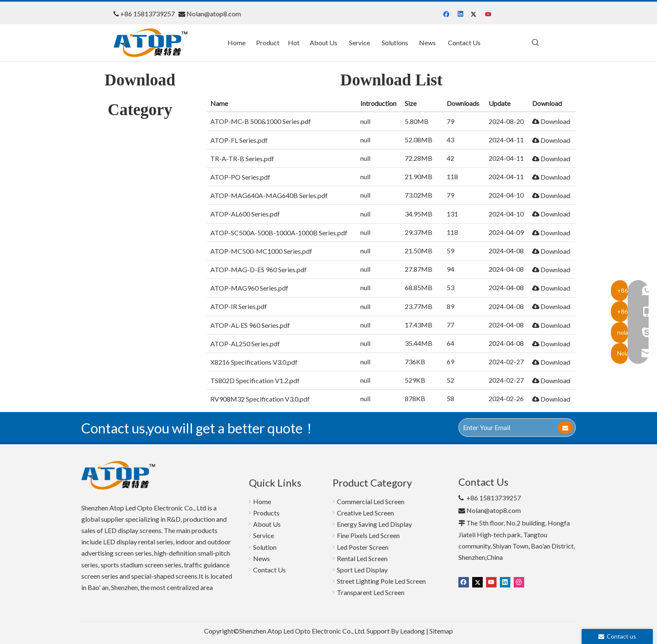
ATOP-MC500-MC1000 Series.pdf (261, 251)
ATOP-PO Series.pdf (240, 177)
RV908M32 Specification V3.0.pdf (260, 399)
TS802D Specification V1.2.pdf (255, 380)
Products (266, 513)
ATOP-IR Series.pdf (239, 306)
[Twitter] (475, 14)
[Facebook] (447, 14)
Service (264, 535)
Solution (265, 547)
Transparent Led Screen (371, 592)
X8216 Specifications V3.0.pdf (254, 362)
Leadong (413, 631)
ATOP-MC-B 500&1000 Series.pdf (261, 121)
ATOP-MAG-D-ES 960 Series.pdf (259, 269)
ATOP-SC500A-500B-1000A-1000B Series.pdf (279, 233)
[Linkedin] (461, 14)
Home (262, 501)
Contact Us (269, 570)
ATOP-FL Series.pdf (239, 140)
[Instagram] (519, 582)
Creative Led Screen (365, 513)
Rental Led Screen (362, 558)
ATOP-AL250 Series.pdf (245, 344)
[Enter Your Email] (508, 428)
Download (551, 121)
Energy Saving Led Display (374, 524)
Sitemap (441, 631)
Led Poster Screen (363, 547)
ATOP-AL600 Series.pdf (245, 214)
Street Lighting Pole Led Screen (381, 581)
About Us (267, 524)
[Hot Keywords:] (535, 43)
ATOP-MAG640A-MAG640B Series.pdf (269, 195)
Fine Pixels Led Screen (368, 535)
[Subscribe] (565, 428)
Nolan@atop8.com (214, 14)
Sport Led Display (362, 570)
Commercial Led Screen (371, 501)
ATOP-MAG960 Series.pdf (249, 288)
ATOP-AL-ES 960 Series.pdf (250, 325)
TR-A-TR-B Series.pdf (242, 158)
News (261, 558)
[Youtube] (489, 14)
